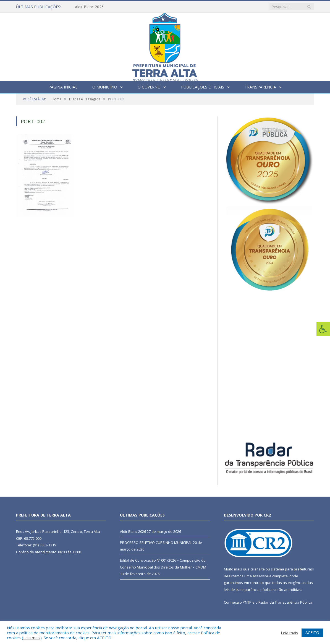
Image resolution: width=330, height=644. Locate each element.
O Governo (149, 87)
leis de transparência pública (248, 590)
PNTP (247, 602)
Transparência (260, 87)
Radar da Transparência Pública (285, 602)
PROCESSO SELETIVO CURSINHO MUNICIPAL (156, 543)
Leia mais (32, 638)
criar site (258, 569)
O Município (105, 87)
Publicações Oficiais (203, 87)
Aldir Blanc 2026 (89, 7)
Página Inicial (63, 87)
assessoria (262, 576)
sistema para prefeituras (292, 569)
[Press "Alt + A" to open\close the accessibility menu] (323, 329)
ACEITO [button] (312, 633)
